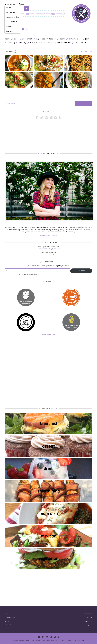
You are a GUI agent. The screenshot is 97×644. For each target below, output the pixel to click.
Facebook (88, 614)
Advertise (9, 625)
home (9, 8)
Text (90, 52)
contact (10, 31)
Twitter (89, 617)
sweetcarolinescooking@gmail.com (49, 249)
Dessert (53, 39)
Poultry (68, 43)
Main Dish (35, 43)
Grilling (11, 43)
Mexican (48, 43)
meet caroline (13, 17)
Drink (63, 39)
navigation (10, 4)
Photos (84, 52)
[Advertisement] (49, 136)
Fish (87, 39)
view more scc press (49, 335)
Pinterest (88, 621)
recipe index (12, 12)
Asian (8, 39)
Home (7, 614)
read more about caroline (48, 236)
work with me (12, 22)
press (9, 26)
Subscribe (81, 271)
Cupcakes (40, 39)
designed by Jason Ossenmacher (72, 640)
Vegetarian (81, 43)
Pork (58, 43)
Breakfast (27, 39)
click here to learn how (49, 255)
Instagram (88, 625)
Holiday (22, 43)
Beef (16, 39)
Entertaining (75, 39)
